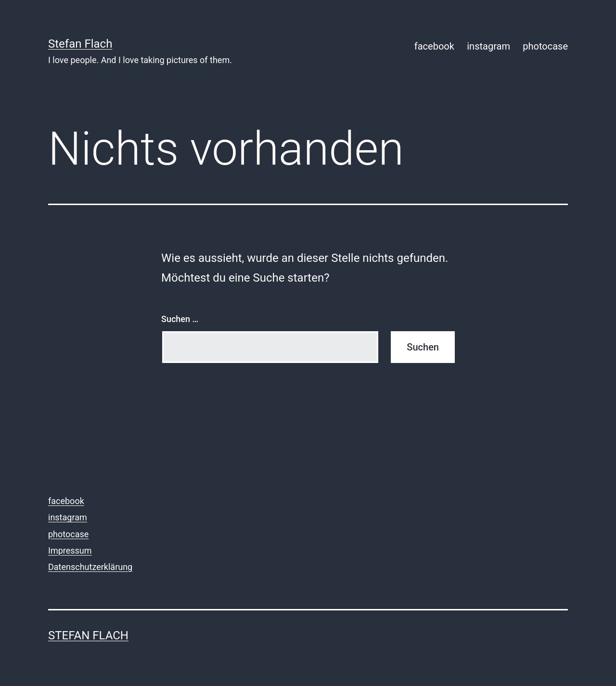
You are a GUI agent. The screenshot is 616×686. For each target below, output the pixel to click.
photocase (545, 46)
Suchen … (180, 319)
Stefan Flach (80, 44)
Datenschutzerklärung (90, 567)
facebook (434, 46)
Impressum (70, 550)
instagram (488, 46)
